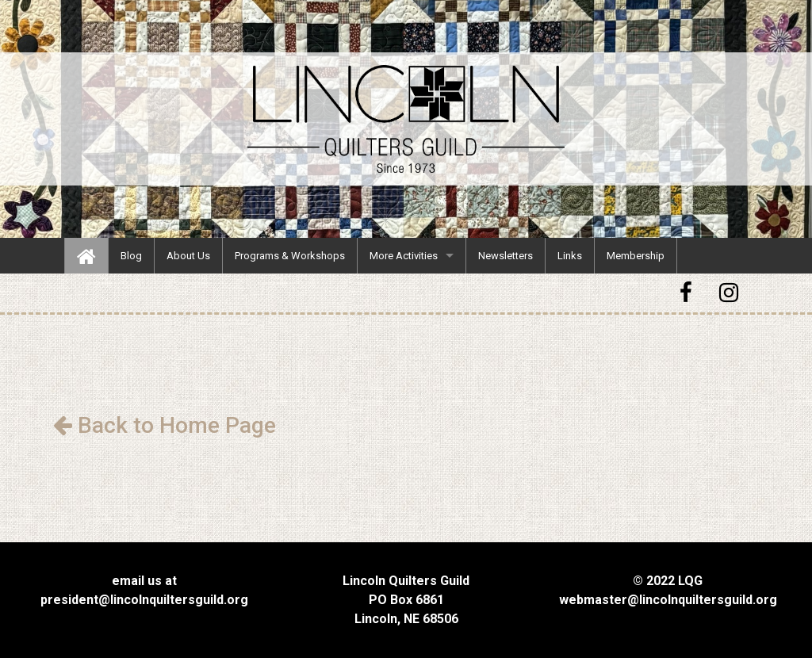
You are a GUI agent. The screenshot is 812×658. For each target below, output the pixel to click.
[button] (688, 293)
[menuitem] (86, 256)
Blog (131, 256)
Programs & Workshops (290, 256)
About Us (188, 256)
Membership (636, 256)
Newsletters (506, 256)
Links (570, 256)
